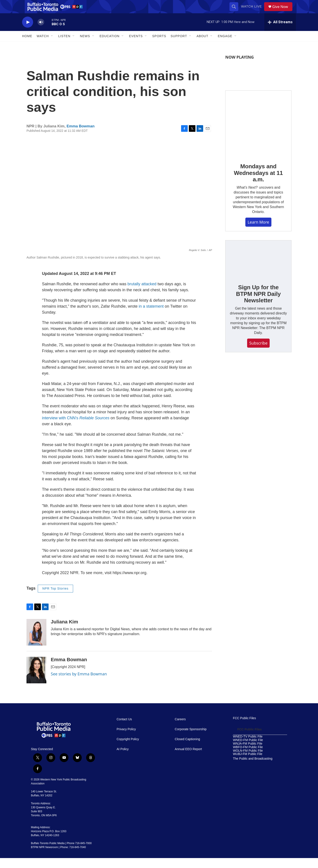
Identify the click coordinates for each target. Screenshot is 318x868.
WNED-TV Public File (248, 746)
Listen (64, 46)
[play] (28, 32)
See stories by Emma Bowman (79, 684)
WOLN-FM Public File (248, 761)
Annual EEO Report (188, 759)
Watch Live (253, 11)
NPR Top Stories (55, 598)
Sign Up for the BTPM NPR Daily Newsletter (258, 304)
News (85, 46)
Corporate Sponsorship (191, 739)
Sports (159, 46)
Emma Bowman (80, 136)
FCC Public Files (244, 728)
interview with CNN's (76, 428)
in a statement (151, 316)
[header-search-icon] (235, 11)
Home (27, 46)
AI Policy (123, 759)
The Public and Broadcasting (253, 769)
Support (179, 46)
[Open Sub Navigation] (52, 46)
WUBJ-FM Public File (248, 764)
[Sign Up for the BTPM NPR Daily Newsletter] (258, 269)
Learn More (258, 232)
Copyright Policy (128, 749)
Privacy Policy (126, 739)
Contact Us (124, 729)
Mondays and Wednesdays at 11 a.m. (258, 183)
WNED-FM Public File (248, 750)
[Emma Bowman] (36, 680)
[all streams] (280, 32)
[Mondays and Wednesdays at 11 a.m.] (258, 134)
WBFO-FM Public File (248, 757)
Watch (43, 46)
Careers (180, 729)
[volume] (41, 32)
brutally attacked (142, 294)
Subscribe (258, 353)
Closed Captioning (187, 749)
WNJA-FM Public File (248, 754)
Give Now (283, 12)
